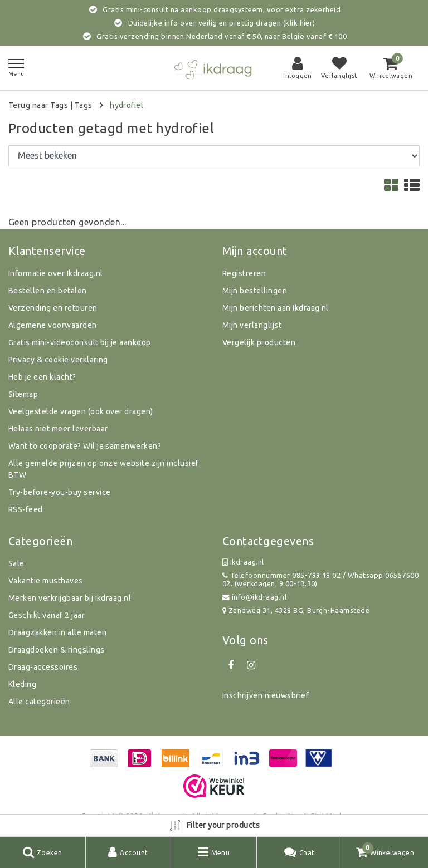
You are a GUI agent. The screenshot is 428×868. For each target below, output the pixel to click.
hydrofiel (127, 105)
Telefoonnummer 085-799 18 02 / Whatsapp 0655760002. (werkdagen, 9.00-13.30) (320, 579)
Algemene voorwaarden (53, 325)
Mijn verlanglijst (252, 325)
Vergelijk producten (259, 342)
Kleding (22, 684)
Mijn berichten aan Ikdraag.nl (276, 308)
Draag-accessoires (43, 667)
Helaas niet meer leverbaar (58, 429)
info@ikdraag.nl (254, 597)
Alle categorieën (39, 702)
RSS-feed (26, 509)
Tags (84, 105)
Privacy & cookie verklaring (58, 360)
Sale (16, 563)
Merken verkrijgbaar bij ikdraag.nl (70, 598)
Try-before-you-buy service (59, 492)
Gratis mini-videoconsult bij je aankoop (80, 342)
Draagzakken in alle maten (57, 632)
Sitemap (23, 394)
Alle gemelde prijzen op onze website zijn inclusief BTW (103, 469)
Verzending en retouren (53, 308)
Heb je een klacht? (42, 377)
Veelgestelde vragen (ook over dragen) (81, 411)
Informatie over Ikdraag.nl (55, 273)
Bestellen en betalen (48, 291)
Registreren (244, 273)
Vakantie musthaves (46, 581)
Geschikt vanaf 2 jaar (47, 615)
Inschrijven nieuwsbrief (266, 695)
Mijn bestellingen (255, 291)
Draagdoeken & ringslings (57, 650)
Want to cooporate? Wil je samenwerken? (85, 446)
